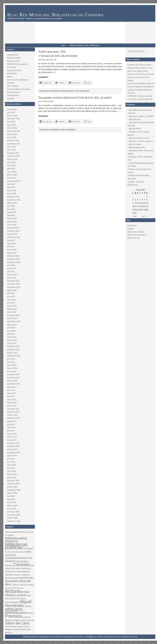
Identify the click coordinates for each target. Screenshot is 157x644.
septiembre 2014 (14, 321)
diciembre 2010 (13, 443)
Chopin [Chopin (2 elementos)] (8, 552)
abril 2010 (11, 468)
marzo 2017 (12, 250)
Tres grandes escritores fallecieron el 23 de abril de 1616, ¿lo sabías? (75, 98)
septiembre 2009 (14, 490)
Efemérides (12, 67)
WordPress (80, 637)
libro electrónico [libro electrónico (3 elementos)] (13, 599)
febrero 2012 (12, 403)
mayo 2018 (11, 212)
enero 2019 (12, 193)
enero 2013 (12, 371)
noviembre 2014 (13, 315)
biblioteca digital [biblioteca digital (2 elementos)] (11, 532)
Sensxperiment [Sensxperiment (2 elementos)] (11, 626)
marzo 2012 (12, 400)
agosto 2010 (12, 456)
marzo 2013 (12, 365)
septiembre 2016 (14, 262)
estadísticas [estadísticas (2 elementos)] (25, 575)
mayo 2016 (11, 268)
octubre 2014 (12, 318)
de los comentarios (137, 235)
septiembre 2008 (14, 521)
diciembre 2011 (13, 409)
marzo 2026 (12, 109)
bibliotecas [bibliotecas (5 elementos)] (12, 541)
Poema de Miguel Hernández (19, 89)
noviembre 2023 (13, 119)
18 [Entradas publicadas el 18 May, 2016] (138, 206)
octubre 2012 (12, 381)
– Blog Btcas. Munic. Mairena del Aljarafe (140, 152)
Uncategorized (13, 95)
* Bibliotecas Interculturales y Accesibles (139, 177)
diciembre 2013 (13, 346)
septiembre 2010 (14, 453)
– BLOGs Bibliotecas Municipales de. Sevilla (141, 165)
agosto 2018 (12, 203)
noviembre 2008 (13, 515)
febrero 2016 (12, 275)
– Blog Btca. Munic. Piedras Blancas (138, 133)
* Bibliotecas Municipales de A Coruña (139, 171)
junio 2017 (11, 240)
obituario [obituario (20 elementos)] (14, 609)
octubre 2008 (12, 518)
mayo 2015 (11, 300)
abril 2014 (11, 334)
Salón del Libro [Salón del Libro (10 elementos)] (17, 623)
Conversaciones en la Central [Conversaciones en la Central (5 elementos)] (18, 560)
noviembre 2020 (13, 156)
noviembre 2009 (13, 484)
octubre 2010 (12, 449)
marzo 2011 (12, 434)
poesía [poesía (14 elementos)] (11, 612)
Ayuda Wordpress (123, 637)
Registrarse (132, 225)
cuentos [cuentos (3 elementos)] (9, 565)
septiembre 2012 (14, 384)
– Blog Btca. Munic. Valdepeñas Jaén (140, 158)
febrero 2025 (12, 116)
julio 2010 (11, 459)
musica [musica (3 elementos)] (28, 606)
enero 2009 (12, 509)
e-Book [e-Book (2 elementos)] (18, 572)
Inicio (63, 45)
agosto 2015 (12, 290)
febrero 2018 (12, 222)
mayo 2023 (11, 125)
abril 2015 (11, 303)
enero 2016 (12, 278)
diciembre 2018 (13, 197)
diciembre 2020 (13, 153)
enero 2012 (12, 406)
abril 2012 (11, 396)
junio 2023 (11, 122)
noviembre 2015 (13, 284)
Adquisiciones (13, 55)
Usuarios (11, 98)
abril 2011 (11, 431)
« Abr (135, 216)
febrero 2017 (12, 253)
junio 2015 (11, 296)
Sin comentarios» (83, 91)
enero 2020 (12, 178)
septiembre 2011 (14, 418)
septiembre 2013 (14, 356)
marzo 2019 (12, 190)
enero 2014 (12, 343)
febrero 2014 (12, 340)
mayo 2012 (11, 393)
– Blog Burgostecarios (136, 147)
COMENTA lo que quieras (17, 64)
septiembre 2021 (14, 144)
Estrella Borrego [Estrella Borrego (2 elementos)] (11, 578)
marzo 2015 (12, 306)
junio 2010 (11, 462)
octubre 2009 (12, 487)
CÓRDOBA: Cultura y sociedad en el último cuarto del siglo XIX (140, 98)
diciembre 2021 (13, 140)
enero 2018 (12, 225)
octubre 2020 (12, 159)
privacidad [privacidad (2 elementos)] (26, 617)
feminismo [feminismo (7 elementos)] (12, 581)
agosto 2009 (12, 493)
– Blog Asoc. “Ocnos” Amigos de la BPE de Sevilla (140, 143)
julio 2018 (11, 206)
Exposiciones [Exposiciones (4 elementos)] (26, 578)
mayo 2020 (11, 165)
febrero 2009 (12, 506)
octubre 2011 (12, 415)
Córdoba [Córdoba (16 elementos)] (21, 565)
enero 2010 (12, 477)
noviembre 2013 (13, 350)
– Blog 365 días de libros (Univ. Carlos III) (140, 112)
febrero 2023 (12, 128)
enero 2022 (12, 137)
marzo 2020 (12, 172)
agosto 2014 (12, 325)
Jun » (144, 216)
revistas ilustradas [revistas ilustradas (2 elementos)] (27, 620)
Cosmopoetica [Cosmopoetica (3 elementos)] (22, 561)
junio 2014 (11, 328)
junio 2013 (11, 359)
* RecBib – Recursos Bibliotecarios (136, 183)
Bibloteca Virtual (13, 61)
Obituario (11, 83)
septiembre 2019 (14, 181)
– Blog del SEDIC (134, 129)
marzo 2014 (12, 337)
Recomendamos (14, 92)
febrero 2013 (12, 368)
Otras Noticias (13, 86)
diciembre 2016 (13, 256)
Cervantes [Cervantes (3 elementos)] (28, 548)
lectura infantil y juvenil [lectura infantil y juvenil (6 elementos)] (17, 593)
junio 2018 (11, 209)
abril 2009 (11, 499)
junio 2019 (11, 184)
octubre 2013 (12, 353)
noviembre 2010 (13, 446)
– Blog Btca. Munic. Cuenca (138, 138)
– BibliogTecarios (134, 119)
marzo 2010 (12, 471)
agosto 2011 (12, 421)
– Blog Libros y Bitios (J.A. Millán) (141, 116)
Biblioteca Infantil (14, 58)
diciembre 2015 (13, 281)
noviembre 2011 (13, 412)
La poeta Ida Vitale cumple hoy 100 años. (140, 91)
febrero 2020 (12, 175)
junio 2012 (11, 390)
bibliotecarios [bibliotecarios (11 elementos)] (16, 538)
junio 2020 (11, 162)
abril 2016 (11, 272)
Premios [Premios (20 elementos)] (13, 616)
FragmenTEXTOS (14, 70)
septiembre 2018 (14, 200)
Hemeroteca (12, 73)
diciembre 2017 (13, 228)
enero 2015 (12, 312)
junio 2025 (11, 112)
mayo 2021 (11, 147)
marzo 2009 (12, 502)
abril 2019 (11, 187)
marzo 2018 (12, 218)
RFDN (100, 637)
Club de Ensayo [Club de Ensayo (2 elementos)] (17, 552)
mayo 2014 (11, 331)
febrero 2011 (12, 437)
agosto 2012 (12, 387)
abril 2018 (11, 215)
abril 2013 (11, 362)
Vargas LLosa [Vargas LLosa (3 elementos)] (12, 629)
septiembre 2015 (14, 287)
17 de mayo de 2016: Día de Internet (58, 56)
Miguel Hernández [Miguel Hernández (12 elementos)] (18, 604)
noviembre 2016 (13, 259)
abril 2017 (11, 246)
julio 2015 (11, 293)
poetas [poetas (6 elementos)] (22, 613)
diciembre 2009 (13, 481)
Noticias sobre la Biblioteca (18, 80)
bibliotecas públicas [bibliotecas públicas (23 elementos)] (16, 546)
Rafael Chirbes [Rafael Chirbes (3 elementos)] (12, 620)
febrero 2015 (12, 309)
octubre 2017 (12, 234)
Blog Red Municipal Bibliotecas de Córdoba (55, 15)
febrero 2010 (12, 474)
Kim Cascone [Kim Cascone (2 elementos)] (18, 588)
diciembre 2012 (13, 374)
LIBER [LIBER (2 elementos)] (29, 596)
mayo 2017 (11, 243)
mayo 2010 (11, 465)
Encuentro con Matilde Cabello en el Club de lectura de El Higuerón (141, 85)
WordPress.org (133, 238)
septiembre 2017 (14, 237)
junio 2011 (11, 424)
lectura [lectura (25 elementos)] (12, 591)
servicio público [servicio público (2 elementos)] (23, 626)
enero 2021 (12, 150)
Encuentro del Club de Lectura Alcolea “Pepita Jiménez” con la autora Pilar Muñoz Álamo (140, 68)
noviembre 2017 (13, 231)
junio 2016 (11, 265)
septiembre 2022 (14, 131)
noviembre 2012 (13, 378)
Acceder (131, 229)
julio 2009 (11, 496)
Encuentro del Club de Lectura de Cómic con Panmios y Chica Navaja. (141, 77)
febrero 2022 (12, 134)
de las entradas (136, 232)
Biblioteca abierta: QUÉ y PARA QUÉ (85, 45)
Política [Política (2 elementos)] (30, 613)
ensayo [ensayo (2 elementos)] (17, 575)
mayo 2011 (11, 427)
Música (10, 77)
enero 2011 (12, 440)
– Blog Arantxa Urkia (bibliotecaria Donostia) (141, 124)
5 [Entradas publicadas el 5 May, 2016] (140, 200)
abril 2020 (11, 169)
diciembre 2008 (13, 512)
